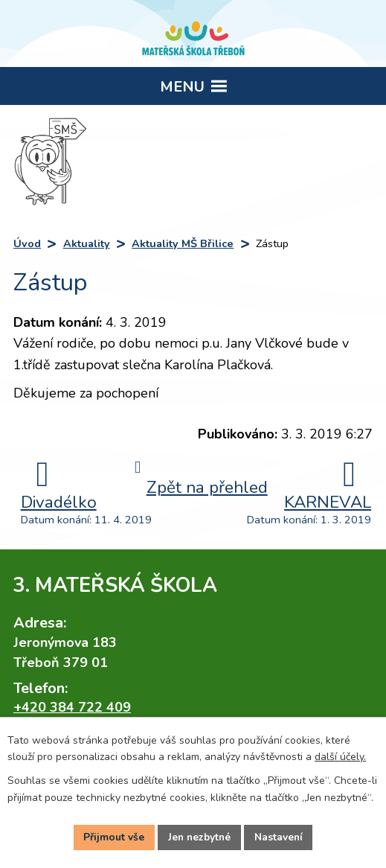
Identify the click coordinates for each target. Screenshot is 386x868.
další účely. (340, 757)
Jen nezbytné (199, 837)
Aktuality (87, 243)
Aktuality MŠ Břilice (183, 243)
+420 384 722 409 (72, 707)
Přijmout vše (112, 837)
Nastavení (280, 837)
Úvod (27, 243)
